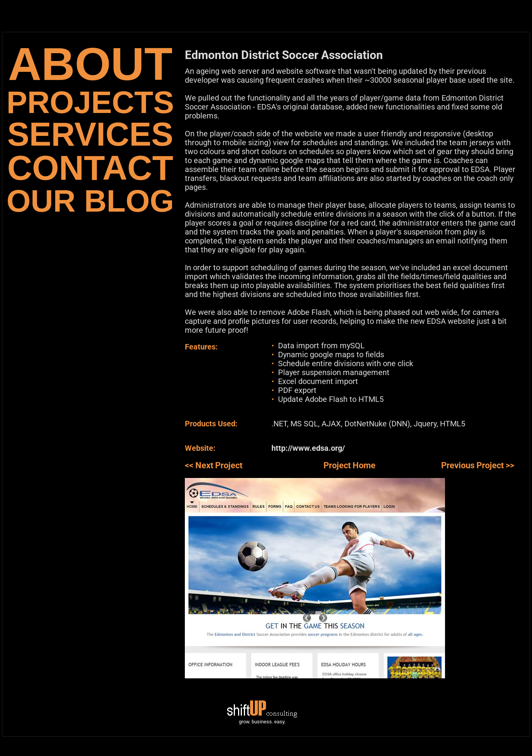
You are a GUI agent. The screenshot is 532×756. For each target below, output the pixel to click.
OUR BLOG (90, 201)
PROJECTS (90, 102)
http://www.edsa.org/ (308, 448)
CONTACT (90, 168)
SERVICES (90, 134)
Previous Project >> (478, 465)
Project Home (349, 465)
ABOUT (90, 64)
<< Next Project (214, 465)
